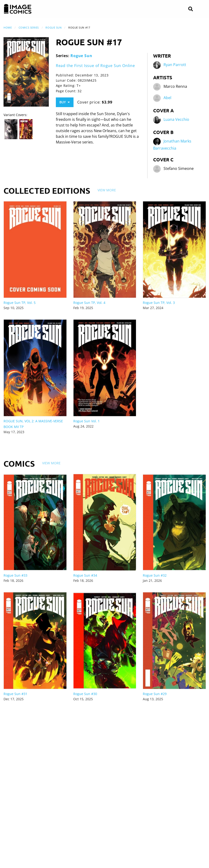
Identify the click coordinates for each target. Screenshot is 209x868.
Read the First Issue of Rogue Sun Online (95, 66)
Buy (65, 102)
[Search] (191, 9)
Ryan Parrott (175, 65)
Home (8, 27)
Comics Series (29, 27)
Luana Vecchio (176, 120)
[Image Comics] (18, 9)
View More (107, 190)
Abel (167, 98)
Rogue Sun (53, 27)
